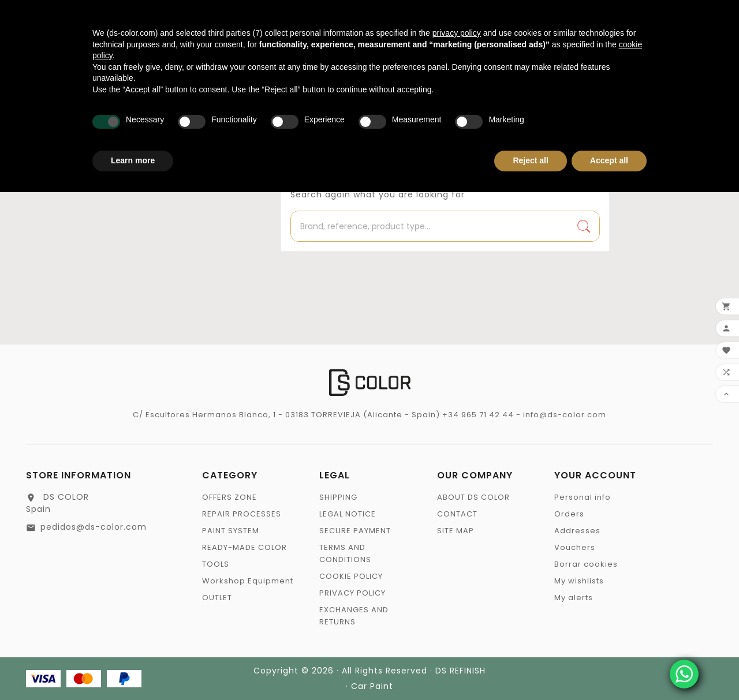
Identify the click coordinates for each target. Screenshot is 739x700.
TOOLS (216, 564)
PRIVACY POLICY (352, 593)
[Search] (430, 226)
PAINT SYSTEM (231, 531)
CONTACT (457, 514)
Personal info (583, 497)
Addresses (577, 531)
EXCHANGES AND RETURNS (354, 616)
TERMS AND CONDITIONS (345, 553)
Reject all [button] (530, 160)
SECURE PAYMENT (355, 531)
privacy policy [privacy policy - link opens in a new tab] (457, 33)
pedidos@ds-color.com (94, 527)
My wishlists (579, 581)
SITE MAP (456, 531)
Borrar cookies (586, 564)
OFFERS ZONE (229, 497)
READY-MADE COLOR (245, 547)
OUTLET (217, 598)
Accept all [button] (609, 160)
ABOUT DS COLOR (473, 497)
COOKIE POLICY (351, 576)
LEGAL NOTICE (348, 514)
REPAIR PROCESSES (242, 514)
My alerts (574, 598)
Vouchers (575, 547)
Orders (569, 514)
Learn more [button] (133, 160)
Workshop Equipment (248, 581)
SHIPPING (338, 497)
